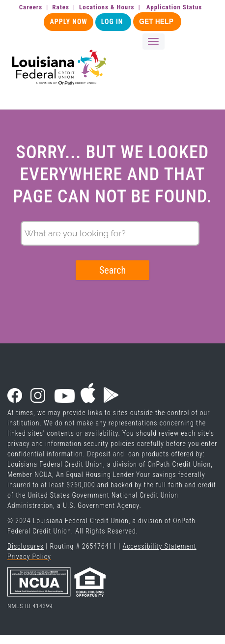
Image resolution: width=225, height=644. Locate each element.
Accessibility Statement (159, 546)
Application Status (174, 7)
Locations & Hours (107, 7)
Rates (60, 7)
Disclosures (26, 546)
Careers (31, 7)
